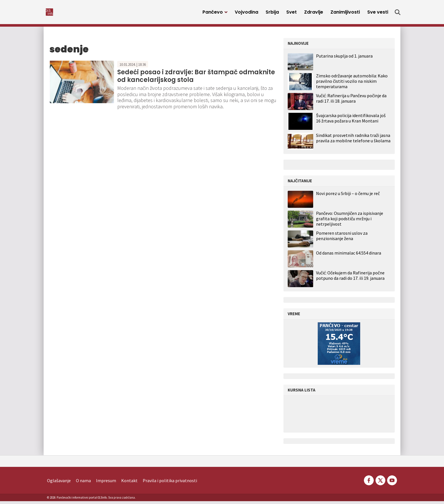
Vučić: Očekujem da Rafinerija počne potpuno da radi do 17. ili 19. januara (350, 278)
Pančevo (213, 13)
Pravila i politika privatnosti (170, 483)
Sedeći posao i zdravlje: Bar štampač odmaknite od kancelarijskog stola (196, 79)
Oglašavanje (59, 483)
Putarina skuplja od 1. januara (344, 59)
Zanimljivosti (345, 13)
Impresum (106, 483)
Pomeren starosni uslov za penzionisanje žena (342, 239)
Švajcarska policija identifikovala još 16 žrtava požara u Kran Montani (351, 121)
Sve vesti (378, 13)
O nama (83, 483)
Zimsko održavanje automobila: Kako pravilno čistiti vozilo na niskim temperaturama (352, 84)
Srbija (272, 13)
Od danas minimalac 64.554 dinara (349, 256)
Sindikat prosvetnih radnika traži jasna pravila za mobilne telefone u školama (353, 141)
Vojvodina (246, 13)
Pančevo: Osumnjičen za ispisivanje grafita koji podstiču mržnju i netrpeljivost (350, 222)
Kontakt (129, 483)
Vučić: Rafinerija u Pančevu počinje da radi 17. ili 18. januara (351, 101)
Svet (292, 13)
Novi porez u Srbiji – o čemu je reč (348, 196)
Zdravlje (314, 13)
